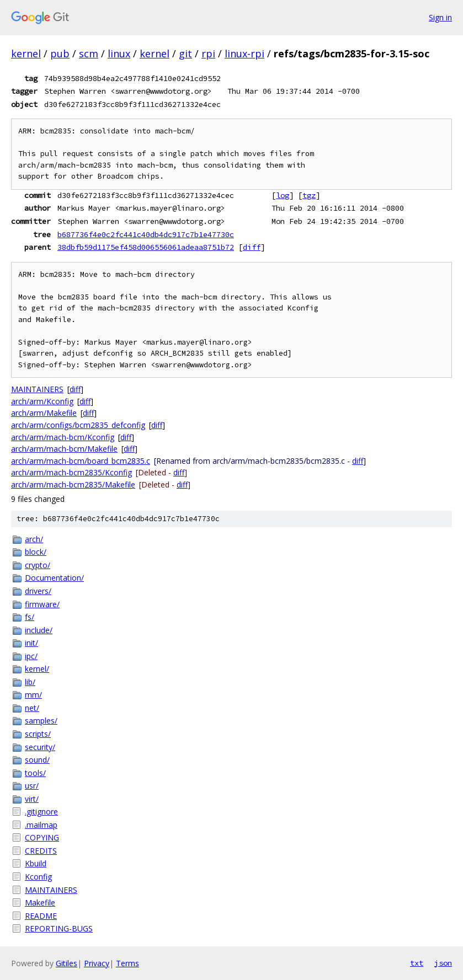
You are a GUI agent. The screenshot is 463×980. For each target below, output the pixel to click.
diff (252, 247)
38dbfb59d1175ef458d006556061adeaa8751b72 (146, 247)
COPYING (42, 837)
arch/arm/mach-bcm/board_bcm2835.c (81, 461)
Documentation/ (54, 578)
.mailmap (41, 825)
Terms (127, 963)
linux (119, 53)
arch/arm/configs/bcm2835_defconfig (78, 425)
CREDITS (41, 851)
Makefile (40, 903)
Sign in (440, 17)
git (185, 53)
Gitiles (66, 963)
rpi (208, 53)
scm (89, 53)
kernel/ (37, 669)
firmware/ (42, 604)
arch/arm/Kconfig (42, 401)
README (41, 916)
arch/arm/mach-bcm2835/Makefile (73, 484)
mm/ (33, 695)
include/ (39, 630)
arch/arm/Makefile (44, 413)
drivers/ (38, 591)
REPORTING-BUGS (59, 928)
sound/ (37, 760)
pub (60, 53)
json (443, 963)
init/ (31, 643)
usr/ (32, 786)
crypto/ (38, 565)
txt (417, 963)
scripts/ (38, 734)
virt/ (32, 799)
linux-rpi (244, 53)
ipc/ (31, 656)
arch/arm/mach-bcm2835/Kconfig (71, 472)
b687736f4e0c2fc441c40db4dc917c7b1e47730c (146, 234)
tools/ (35, 773)
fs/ (30, 617)
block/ (36, 552)
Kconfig (38, 877)
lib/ (30, 682)
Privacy (97, 963)
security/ (40, 747)
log (283, 195)
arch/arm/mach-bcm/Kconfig (63, 437)
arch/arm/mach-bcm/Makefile (64, 449)
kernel (26, 53)
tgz (309, 195)
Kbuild (36, 863)
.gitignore (41, 812)
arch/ (34, 539)
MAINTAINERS (37, 389)
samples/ (41, 721)
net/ (32, 708)
